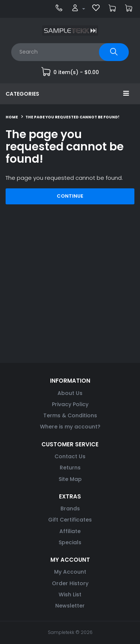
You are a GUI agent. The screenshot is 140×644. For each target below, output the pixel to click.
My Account (70, 572)
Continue (70, 196)
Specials (70, 542)
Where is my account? (70, 427)
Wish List (70, 594)
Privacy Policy (70, 404)
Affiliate (70, 531)
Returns (70, 468)
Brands (70, 508)
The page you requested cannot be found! (72, 117)
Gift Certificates (70, 520)
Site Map (70, 479)
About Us (70, 393)
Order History (70, 583)
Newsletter (70, 606)
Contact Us (70, 456)
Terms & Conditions (70, 415)
